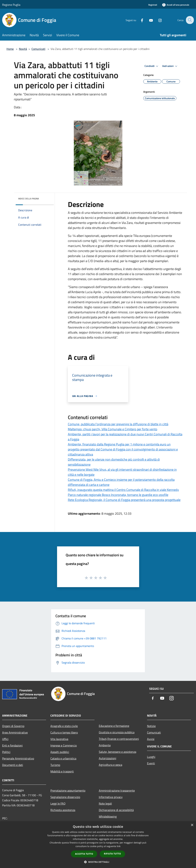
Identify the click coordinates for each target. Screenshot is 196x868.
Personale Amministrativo (18, 758)
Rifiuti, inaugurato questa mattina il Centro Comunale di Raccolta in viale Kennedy (123, 490)
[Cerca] (190, 20)
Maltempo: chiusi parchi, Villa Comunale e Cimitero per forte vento (113, 429)
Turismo (55, 765)
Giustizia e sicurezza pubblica (117, 732)
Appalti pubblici (60, 752)
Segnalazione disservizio (65, 797)
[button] (98, 862)
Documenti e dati (13, 765)
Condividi (152, 66)
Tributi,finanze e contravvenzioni (119, 739)
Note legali (105, 803)
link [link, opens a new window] (119, 846)
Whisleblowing (108, 816)
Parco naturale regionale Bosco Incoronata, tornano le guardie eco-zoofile (118, 495)
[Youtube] (148, 20)
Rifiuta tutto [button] (112, 854)
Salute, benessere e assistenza (118, 752)
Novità (23, 49)
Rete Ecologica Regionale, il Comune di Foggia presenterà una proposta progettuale (124, 500)
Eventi (151, 763)
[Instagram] (157, 20)
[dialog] (98, 845)
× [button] (192, 825)
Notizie (151, 726)
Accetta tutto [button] (84, 854)
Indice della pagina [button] (29, 199)
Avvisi (151, 739)
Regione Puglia (11, 5)
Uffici (5, 739)
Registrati (153, 5)
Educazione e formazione (114, 726)
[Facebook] (139, 20)
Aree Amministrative (15, 732)
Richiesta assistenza (63, 810)
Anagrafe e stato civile (64, 726)
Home (10, 49)
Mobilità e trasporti (62, 771)
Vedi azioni (170, 66)
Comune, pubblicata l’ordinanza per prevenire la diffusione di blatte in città (118, 424)
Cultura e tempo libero (64, 732)
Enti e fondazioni (12, 745)
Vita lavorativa (59, 739)
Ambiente (105, 745)
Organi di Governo (13, 726)
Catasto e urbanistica (63, 758)
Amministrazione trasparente (117, 790)
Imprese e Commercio (64, 745)
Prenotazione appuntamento (68, 790)
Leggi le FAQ (58, 803)
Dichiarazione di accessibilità (116, 810)
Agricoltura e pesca (111, 765)
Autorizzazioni (108, 758)
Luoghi (151, 757)
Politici (6, 752)
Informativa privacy (111, 797)
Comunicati (38, 49)
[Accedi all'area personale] (176, 5)
